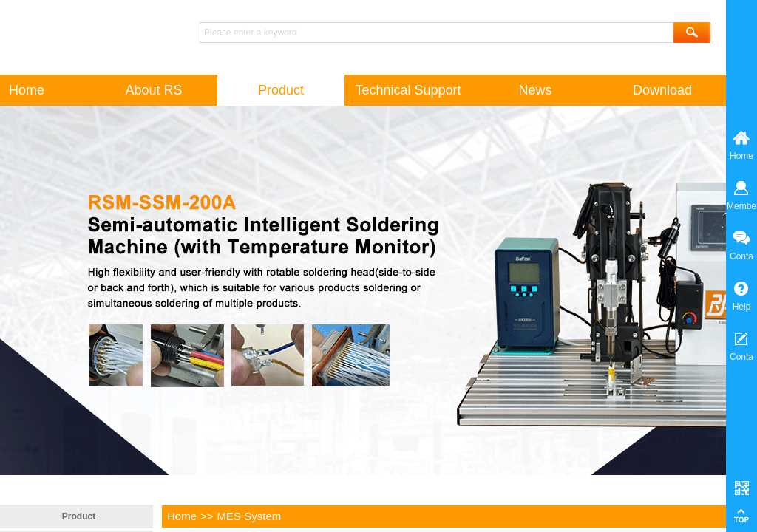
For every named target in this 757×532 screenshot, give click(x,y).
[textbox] (437, 33)
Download (662, 90)
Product (79, 516)
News (535, 90)
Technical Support (408, 90)
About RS (153, 90)
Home (182, 516)
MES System (249, 516)
